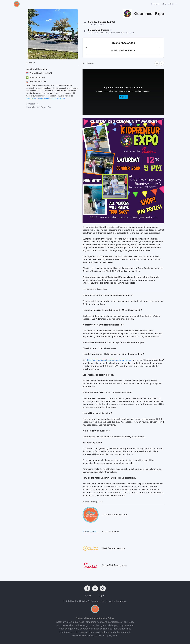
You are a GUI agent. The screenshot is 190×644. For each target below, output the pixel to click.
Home (88, 596)
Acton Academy (118, 601)
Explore (155, 4)
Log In (102, 596)
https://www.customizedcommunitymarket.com (46, 98)
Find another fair (123, 51)
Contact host (32, 104)
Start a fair (169, 4)
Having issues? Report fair (39, 107)
